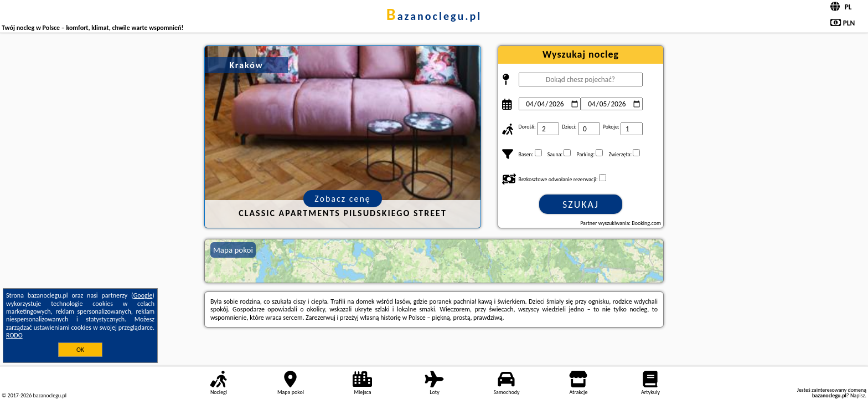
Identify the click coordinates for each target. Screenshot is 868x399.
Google (143, 295)
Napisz (858, 395)
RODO (14, 335)
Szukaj (581, 204)
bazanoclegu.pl (434, 16)
